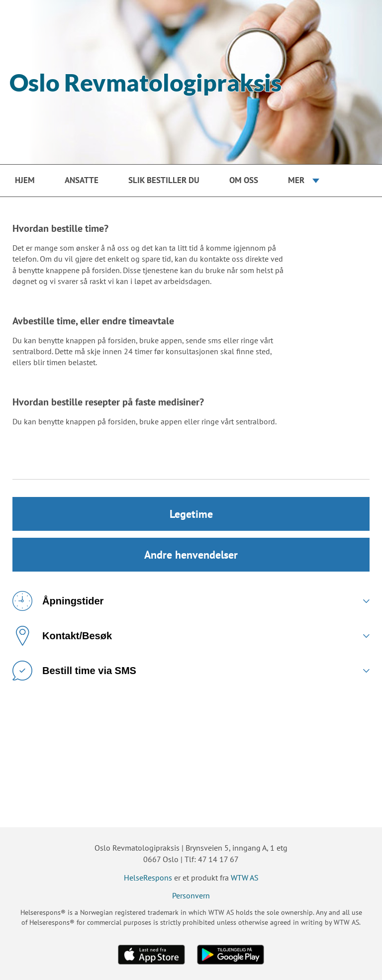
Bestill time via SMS (74, 671)
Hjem (25, 180)
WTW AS (245, 878)
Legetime (191, 514)
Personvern (191, 895)
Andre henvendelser (191, 555)
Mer (296, 180)
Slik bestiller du (164, 180)
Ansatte (82, 180)
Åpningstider (58, 601)
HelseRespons (148, 878)
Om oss (244, 180)
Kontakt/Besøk (62, 636)
